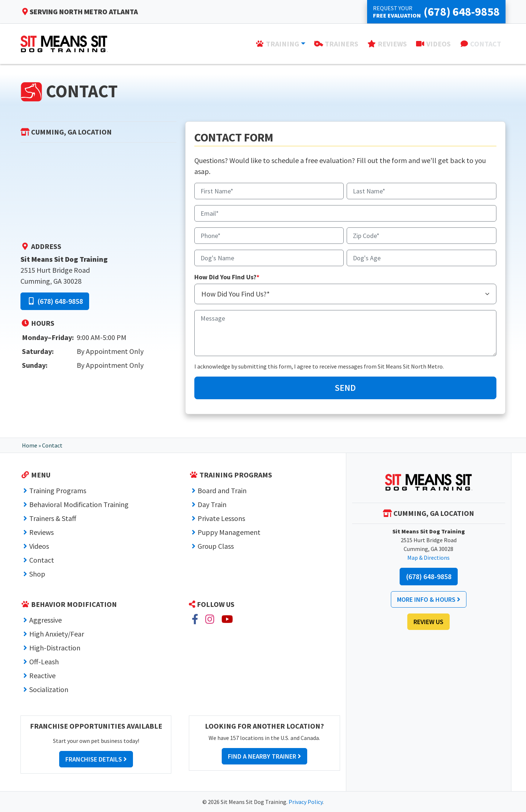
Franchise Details (96, 759)
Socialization (49, 689)
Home (30, 445)
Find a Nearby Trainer (264, 756)
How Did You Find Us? (227, 277)
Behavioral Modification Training (79, 504)
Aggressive (45, 620)
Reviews (41, 532)
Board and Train (222, 490)
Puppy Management (229, 532)
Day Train (212, 504)
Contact (42, 560)
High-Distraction (55, 648)
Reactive (42, 675)
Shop (37, 574)
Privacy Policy (306, 802)
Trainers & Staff (53, 518)
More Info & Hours (429, 599)
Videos (39, 546)
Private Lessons (221, 518)
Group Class (216, 546)
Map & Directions (428, 558)
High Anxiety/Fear (57, 634)
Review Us (428, 622)
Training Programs (58, 490)
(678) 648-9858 (55, 301)
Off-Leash (44, 662)
